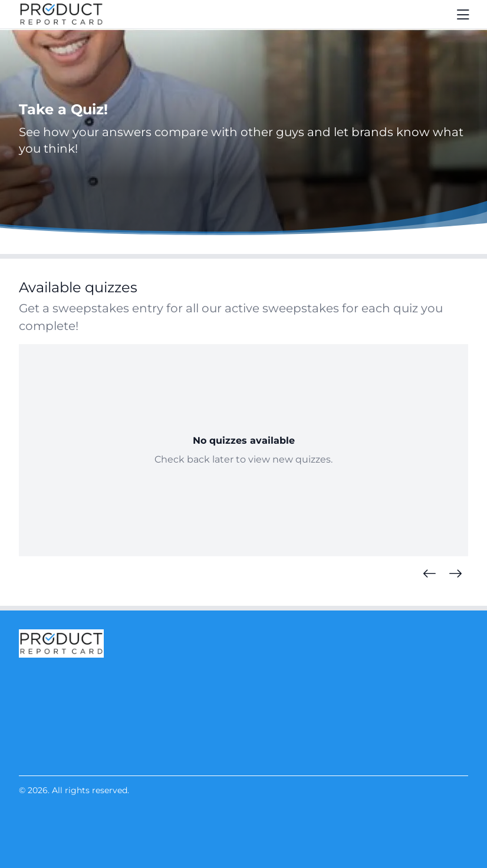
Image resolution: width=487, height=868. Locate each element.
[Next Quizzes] (455, 574)
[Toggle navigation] (463, 14)
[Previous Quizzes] (429, 574)
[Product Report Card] (61, 14)
